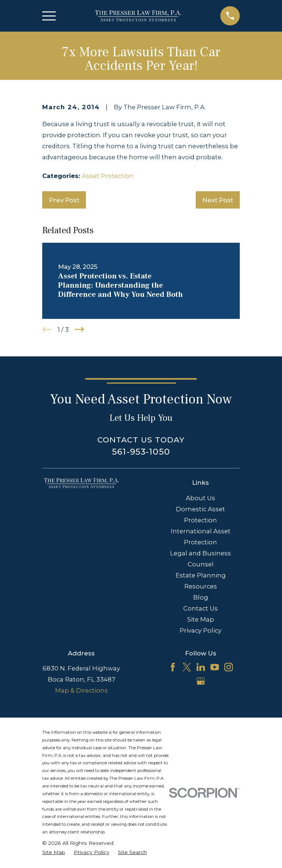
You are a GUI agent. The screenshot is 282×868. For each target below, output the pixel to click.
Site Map (201, 619)
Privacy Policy (200, 630)
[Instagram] (229, 667)
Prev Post (64, 200)
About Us (200, 498)
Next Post (218, 200)
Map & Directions (82, 690)
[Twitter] (187, 667)
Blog (201, 597)
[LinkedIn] (201, 667)
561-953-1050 (141, 452)
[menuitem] (54, 852)
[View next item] (79, 329)
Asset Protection (108, 176)
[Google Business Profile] (201, 681)
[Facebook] (173, 667)
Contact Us (200, 608)
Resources (201, 586)
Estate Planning (201, 575)
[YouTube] (215, 667)
